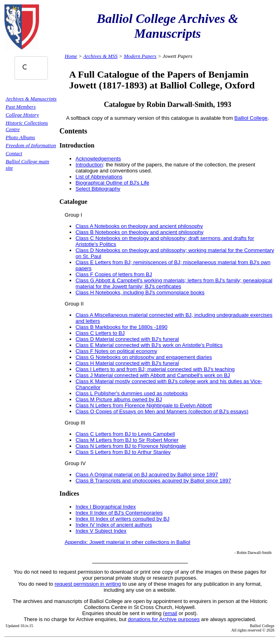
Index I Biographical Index (106, 507)
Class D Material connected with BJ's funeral (127, 339)
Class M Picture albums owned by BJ (119, 399)
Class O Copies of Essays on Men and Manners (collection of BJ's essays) (162, 411)
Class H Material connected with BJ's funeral (127, 363)
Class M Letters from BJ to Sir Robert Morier (127, 440)
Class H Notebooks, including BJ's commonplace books (140, 292)
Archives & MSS (100, 56)
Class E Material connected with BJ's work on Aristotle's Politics (149, 345)
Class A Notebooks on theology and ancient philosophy (139, 226)
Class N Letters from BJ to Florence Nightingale (131, 446)
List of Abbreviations (99, 177)
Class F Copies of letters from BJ (114, 274)
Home (71, 56)
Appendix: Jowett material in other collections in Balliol (128, 542)
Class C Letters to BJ (100, 333)
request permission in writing (88, 584)
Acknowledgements (98, 159)
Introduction (89, 165)
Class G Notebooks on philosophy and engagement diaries (144, 357)
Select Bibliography (98, 189)
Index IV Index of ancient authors (114, 525)
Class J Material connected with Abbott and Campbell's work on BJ (153, 375)
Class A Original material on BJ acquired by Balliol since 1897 (147, 475)
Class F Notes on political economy (116, 351)
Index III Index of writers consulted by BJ (122, 519)
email (171, 613)
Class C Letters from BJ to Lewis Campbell (125, 434)
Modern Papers (140, 56)
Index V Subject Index (101, 531)
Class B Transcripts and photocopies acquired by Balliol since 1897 (153, 481)
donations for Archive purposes (164, 619)
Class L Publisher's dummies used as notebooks (132, 393)
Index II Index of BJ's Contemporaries (119, 513)
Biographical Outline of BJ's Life (112, 183)
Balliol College (251, 118)
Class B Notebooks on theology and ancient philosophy (140, 232)
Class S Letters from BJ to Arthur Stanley (123, 452)
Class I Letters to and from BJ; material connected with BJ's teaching (155, 369)
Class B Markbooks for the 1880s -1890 (121, 327)
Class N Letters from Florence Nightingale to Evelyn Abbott (144, 405)
